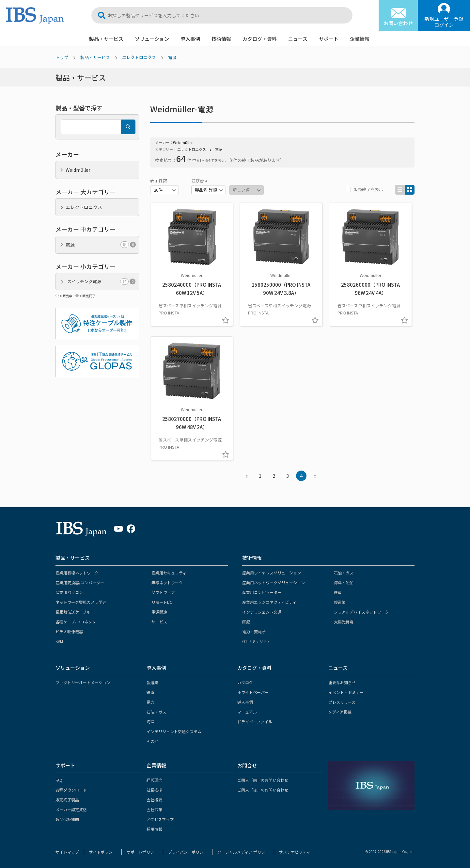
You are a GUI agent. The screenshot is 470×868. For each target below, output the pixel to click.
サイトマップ (67, 852)
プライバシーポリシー (188, 852)
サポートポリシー (142, 852)
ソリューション (152, 39)
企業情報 (360, 39)
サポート (329, 39)
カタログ (245, 682)
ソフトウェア (163, 592)
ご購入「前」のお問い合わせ (263, 780)
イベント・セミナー (346, 692)
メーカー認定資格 (71, 809)
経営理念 (154, 780)
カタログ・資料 (260, 39)
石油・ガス (344, 573)
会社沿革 (154, 809)
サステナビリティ (295, 852)
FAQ (59, 780)
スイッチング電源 (101, 281)
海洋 (150, 722)
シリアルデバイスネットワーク (361, 612)
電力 (150, 702)
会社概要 (154, 800)
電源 (172, 57)
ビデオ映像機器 (69, 631)
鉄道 (338, 592)
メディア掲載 (340, 712)
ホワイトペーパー (253, 692)
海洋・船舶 (344, 582)
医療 (246, 622)
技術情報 (221, 39)
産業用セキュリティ (169, 573)
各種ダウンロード (71, 790)
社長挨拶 (154, 790)
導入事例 (190, 39)
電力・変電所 (254, 631)
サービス (159, 622)
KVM (59, 641)
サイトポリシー (103, 852)
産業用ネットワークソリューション (274, 582)
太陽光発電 (344, 622)
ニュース (298, 39)
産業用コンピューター (262, 592)
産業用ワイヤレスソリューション (272, 573)
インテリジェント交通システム (174, 731)
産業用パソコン (69, 592)
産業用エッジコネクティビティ (269, 602)
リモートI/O (162, 602)
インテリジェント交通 (262, 612)
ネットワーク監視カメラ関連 (81, 602)
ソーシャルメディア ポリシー (243, 852)
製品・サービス (106, 39)
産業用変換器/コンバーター (80, 582)
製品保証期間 (67, 819)
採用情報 (154, 829)
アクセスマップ (160, 819)
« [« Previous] (247, 476)
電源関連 (159, 612)
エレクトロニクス (139, 57)
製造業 (340, 602)
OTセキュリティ (256, 641)
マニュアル (247, 712)
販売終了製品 (67, 800)
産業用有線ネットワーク (77, 573)
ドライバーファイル (255, 722)
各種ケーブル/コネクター (78, 622)
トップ (62, 57)
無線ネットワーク (167, 582)
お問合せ (247, 765)
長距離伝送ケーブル (73, 612)
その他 (152, 741)
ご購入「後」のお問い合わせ (263, 790)
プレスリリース (342, 702)
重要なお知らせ (342, 682)
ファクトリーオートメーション (83, 682)
